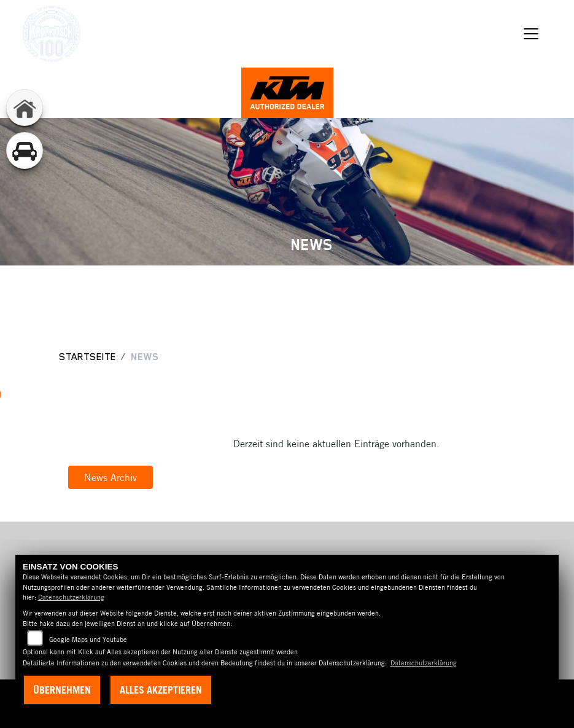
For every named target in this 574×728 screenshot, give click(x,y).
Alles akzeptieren (161, 690)
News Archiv (111, 477)
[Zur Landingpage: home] (25, 108)
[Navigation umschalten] (531, 34)
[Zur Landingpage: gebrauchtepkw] (25, 151)
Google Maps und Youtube (88, 640)
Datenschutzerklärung (71, 597)
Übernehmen (62, 690)
